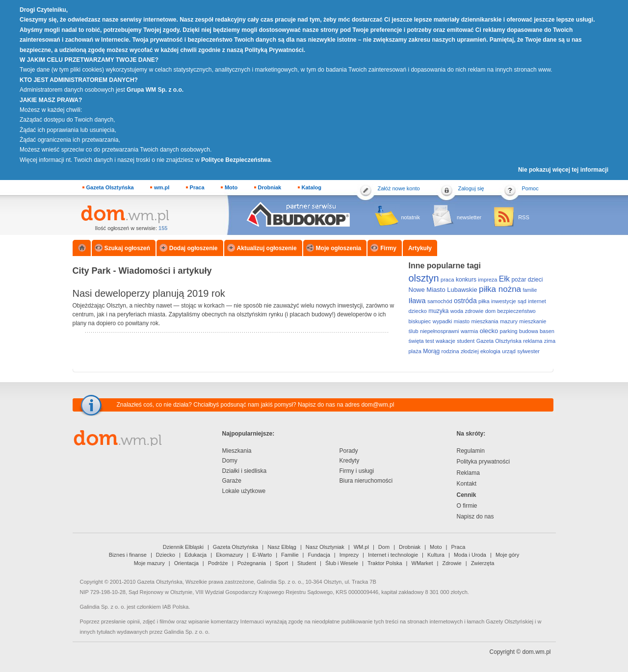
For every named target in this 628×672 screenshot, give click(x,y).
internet (537, 301)
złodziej (470, 351)
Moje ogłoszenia (339, 248)
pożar (519, 280)
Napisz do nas (475, 517)
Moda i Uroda (470, 555)
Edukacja (196, 555)
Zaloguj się (471, 188)
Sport (282, 563)
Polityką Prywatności (274, 50)
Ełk (504, 279)
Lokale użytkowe (244, 491)
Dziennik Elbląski (183, 547)
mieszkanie (533, 321)
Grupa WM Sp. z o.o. (155, 90)
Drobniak (270, 187)
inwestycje (504, 301)
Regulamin (471, 451)
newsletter (469, 217)
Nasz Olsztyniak (325, 547)
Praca (197, 187)
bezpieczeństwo (516, 311)
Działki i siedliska (245, 471)
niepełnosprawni (440, 331)
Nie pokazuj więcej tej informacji (563, 170)
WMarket (422, 563)
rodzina (450, 351)
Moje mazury (149, 563)
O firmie (467, 506)
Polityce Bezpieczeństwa (236, 160)
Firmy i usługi (357, 471)
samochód (440, 301)
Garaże (232, 481)
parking (509, 331)
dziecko (418, 311)
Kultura (436, 555)
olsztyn (424, 278)
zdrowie (474, 311)
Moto (231, 187)
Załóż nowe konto (399, 188)
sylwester (528, 351)
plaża (415, 351)
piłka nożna (500, 289)
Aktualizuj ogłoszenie (267, 248)
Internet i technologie (393, 555)
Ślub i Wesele (342, 563)
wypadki (443, 321)
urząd (509, 351)
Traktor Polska (385, 563)
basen (547, 331)
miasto (462, 321)
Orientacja (186, 563)
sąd (522, 301)
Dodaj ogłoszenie (194, 248)
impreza (487, 280)
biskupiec (420, 321)
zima (550, 341)
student (466, 341)
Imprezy (349, 555)
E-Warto (262, 555)
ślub (414, 331)
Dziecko (166, 555)
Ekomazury (229, 555)
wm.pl (162, 187)
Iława (417, 300)
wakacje (445, 341)
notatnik (411, 217)
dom (490, 311)
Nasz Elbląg (282, 547)
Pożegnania (252, 563)
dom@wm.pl (378, 405)
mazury (509, 321)
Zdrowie (452, 563)
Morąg (431, 351)
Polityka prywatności (484, 462)
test (430, 341)
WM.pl (361, 547)
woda (457, 311)
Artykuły (420, 248)
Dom (384, 547)
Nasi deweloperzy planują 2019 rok (149, 293)
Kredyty (350, 461)
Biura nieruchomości (366, 481)
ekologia (490, 351)
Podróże (218, 563)
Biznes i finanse (128, 555)
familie (530, 290)
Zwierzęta (483, 563)
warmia (469, 331)
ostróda (465, 301)
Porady (349, 451)
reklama (533, 341)
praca (447, 280)
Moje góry (507, 555)
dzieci (536, 280)
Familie (290, 555)
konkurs (466, 280)
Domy (230, 461)
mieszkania (485, 321)
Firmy (388, 248)
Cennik (467, 495)
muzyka (438, 311)
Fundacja (319, 555)
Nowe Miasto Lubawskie (443, 290)
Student (307, 563)
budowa (529, 331)
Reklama (468, 473)
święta (416, 341)
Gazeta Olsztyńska (110, 187)
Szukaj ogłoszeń (127, 248)
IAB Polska (176, 607)
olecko (489, 331)
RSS (524, 217)
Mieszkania (237, 451)
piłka (484, 301)
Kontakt (467, 484)
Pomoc (530, 188)
